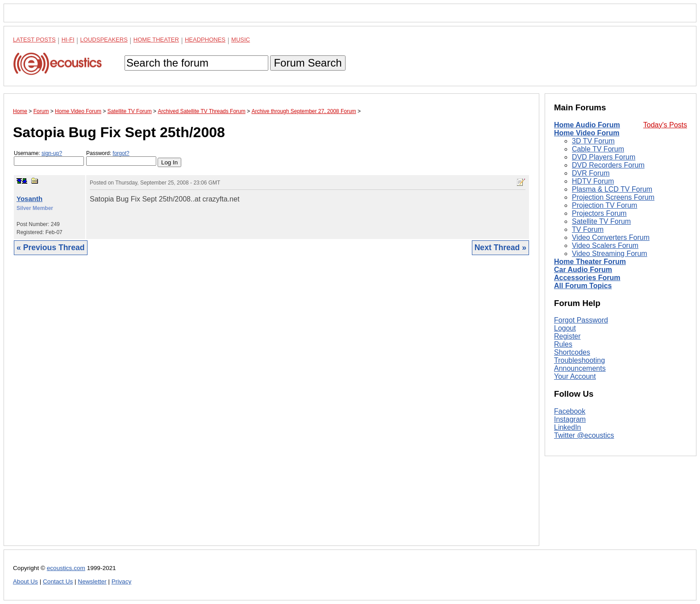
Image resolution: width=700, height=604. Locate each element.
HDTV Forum (593, 181)
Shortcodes (572, 352)
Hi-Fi (68, 40)
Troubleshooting (579, 360)
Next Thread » (500, 247)
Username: (49, 158)
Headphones (205, 40)
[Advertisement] (271, 407)
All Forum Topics (583, 286)
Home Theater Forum (590, 262)
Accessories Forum (587, 278)
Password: (121, 158)
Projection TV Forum (604, 205)
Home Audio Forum (587, 125)
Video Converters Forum (611, 237)
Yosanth (29, 199)
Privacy (122, 581)
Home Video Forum (587, 133)
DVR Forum (591, 173)
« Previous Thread (51, 247)
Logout (565, 328)
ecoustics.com (66, 568)
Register (567, 336)
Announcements (580, 368)
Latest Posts (34, 40)
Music (241, 40)
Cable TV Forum (598, 149)
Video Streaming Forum (610, 254)
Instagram (570, 419)
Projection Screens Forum (613, 197)
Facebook (570, 411)
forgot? (121, 153)
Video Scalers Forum (605, 245)
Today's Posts (665, 125)
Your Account (575, 376)
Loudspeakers (104, 40)
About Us (25, 581)
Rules (563, 344)
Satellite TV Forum (601, 221)
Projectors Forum (599, 213)
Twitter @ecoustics (584, 435)
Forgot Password (581, 320)
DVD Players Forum (604, 157)
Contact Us (58, 581)
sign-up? (52, 153)
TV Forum (588, 229)
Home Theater (156, 40)
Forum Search (308, 63)
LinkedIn (568, 427)
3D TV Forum (593, 141)
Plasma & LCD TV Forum (612, 189)
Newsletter (92, 581)
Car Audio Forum (583, 270)
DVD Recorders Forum (608, 165)
